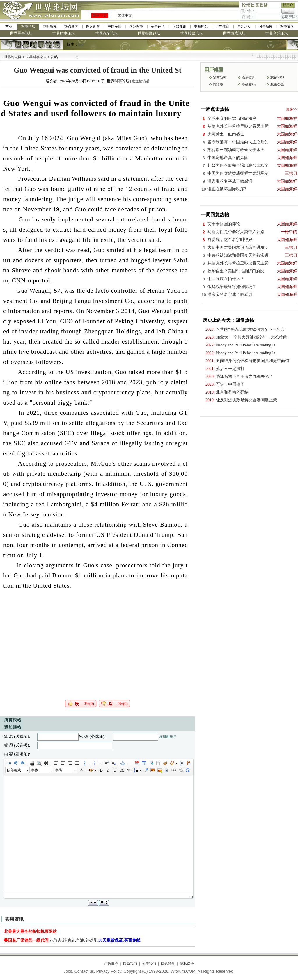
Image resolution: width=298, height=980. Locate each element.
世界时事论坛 (64, 33)
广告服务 (111, 964)
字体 (35, 770)
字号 (59, 770)
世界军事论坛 (21, 33)
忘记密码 (277, 78)
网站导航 (168, 964)
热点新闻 (71, 26)
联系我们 (130, 964)
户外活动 (244, 26)
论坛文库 (249, 78)
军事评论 (158, 26)
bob (81, 44)
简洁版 (218, 84)
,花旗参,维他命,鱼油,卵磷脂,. (73, 940)
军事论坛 (28, 26)
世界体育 (222, 26)
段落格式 (14, 770)
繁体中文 (125, 15)
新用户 (288, 5)
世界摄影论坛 (149, 33)
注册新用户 (168, 736)
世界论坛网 (13, 57)
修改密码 (249, 84)
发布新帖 (220, 78)
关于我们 (149, 964)
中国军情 (115, 26)
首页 (9, 26)
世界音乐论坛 (277, 33)
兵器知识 (179, 26)
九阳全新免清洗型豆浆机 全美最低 (86, 57)
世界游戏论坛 (234, 33)
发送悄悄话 (141, 81)
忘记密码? (289, 17)
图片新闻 (93, 26)
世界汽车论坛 (107, 33)
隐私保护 (187, 964)
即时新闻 (50, 26)
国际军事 (136, 26)
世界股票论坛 (191, 33)
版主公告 (277, 84)
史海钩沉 (201, 26)
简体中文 (100, 15)
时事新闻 (266, 26)
